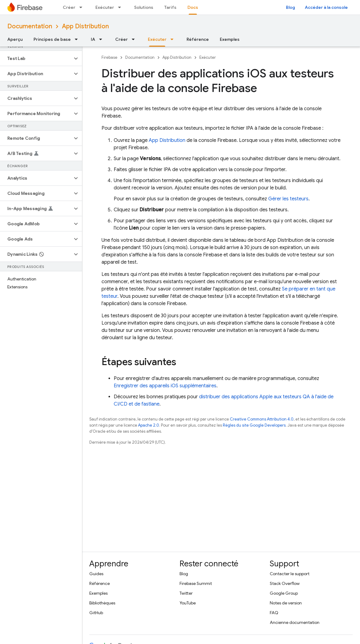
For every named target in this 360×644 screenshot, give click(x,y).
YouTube (188, 603)
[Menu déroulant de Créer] (83, 7)
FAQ (274, 613)
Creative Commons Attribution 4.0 (262, 419)
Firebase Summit (196, 583)
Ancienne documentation (295, 622)
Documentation (30, 26)
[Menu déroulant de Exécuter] (121, 7)
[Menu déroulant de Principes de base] (78, 39)
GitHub (96, 613)
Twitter (186, 593)
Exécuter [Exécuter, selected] (157, 39)
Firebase (109, 57)
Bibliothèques (102, 603)
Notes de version (286, 603)
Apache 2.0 (149, 425)
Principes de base (52, 39)
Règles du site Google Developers (254, 425)
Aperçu (15, 39)
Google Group (284, 593)
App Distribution (85, 26)
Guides (96, 574)
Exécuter (105, 7)
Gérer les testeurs (288, 199)
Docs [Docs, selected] (193, 7)
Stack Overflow (285, 583)
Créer (69, 7)
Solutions (144, 7)
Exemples (230, 39)
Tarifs (170, 7)
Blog (290, 7)
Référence (198, 39)
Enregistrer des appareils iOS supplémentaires (165, 386)
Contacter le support (290, 574)
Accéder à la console (326, 7)
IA (93, 39)
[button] (36, 58)
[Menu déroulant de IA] (102, 39)
